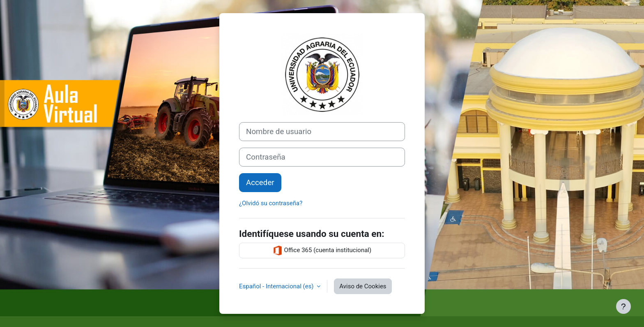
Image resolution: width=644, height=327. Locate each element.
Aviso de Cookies (363, 286)
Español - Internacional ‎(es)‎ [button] (277, 286)
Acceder (260, 183)
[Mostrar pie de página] (623, 306)
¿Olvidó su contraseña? (271, 203)
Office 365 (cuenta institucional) (322, 250)
